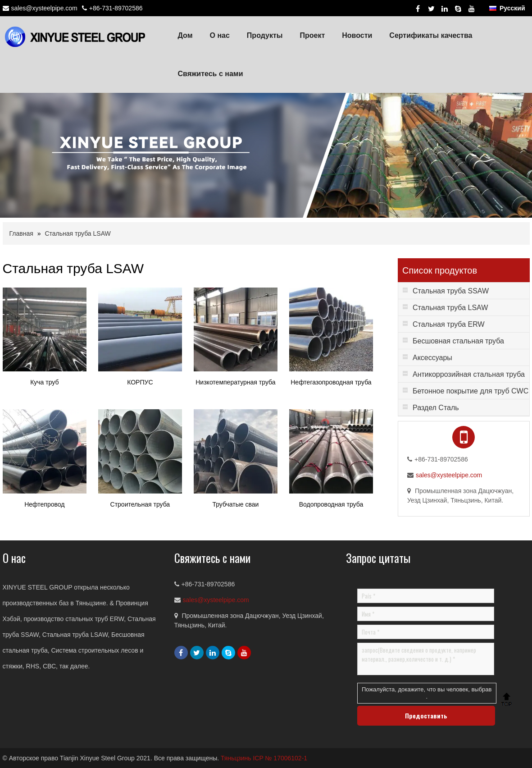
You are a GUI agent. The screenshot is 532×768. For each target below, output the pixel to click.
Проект (312, 35)
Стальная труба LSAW (77, 233)
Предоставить (426, 715)
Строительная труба (140, 504)
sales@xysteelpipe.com (44, 8)
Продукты (265, 35)
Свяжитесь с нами (211, 74)
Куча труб (44, 382)
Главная (21, 233)
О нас (220, 35)
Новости (357, 35)
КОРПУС (140, 382)
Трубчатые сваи (235, 504)
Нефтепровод (44, 504)
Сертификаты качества (431, 35)
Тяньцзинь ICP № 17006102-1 (264, 758)
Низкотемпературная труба (235, 382)
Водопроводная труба (331, 504)
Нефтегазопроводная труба (331, 382)
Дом (185, 35)
